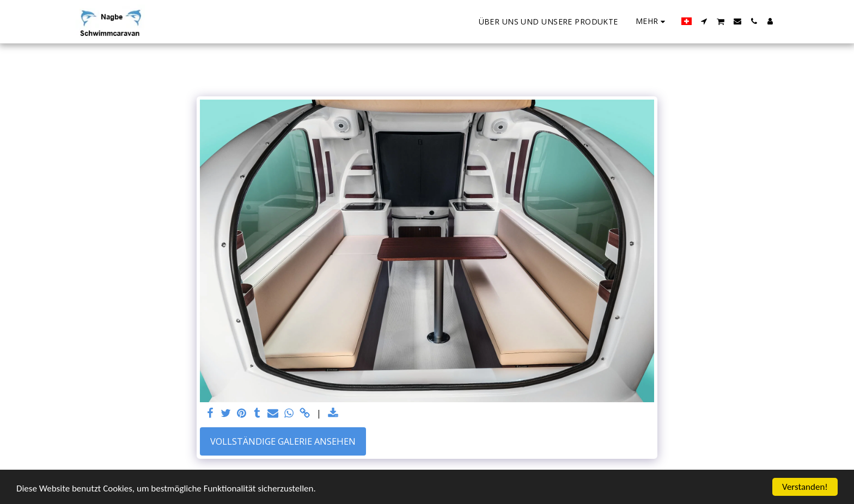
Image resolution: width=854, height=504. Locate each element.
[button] (704, 21)
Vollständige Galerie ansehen (283, 441)
